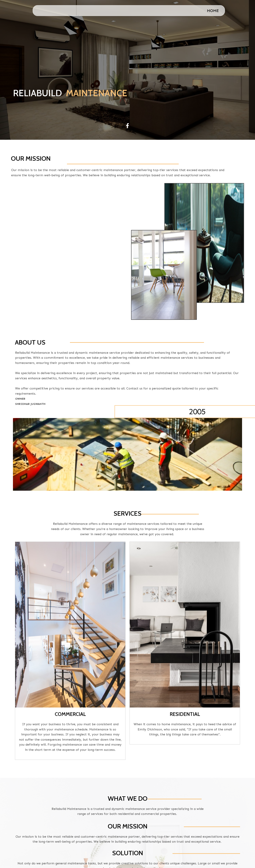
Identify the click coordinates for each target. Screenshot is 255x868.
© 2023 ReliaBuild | (182, 859)
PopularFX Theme (223, 859)
